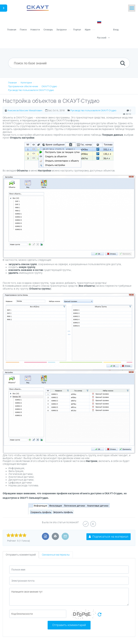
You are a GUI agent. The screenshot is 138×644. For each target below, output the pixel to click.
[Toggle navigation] (132, 8)
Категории (26, 83)
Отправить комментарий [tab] (21, 555)
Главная (12, 83)
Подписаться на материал (109, 537)
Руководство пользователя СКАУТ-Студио (31, 90)
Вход (116, 30)
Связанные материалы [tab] (56, 555)
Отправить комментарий (69, 625)
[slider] (16, 535)
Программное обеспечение (23, 86)
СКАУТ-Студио (49, 86)
